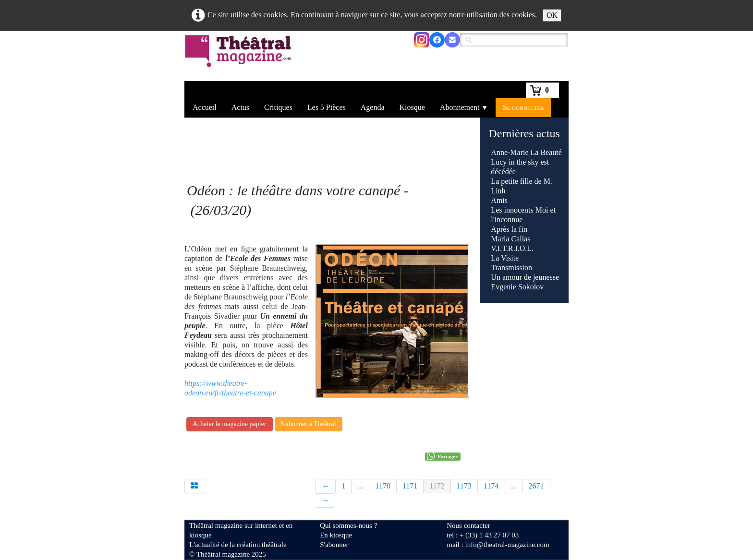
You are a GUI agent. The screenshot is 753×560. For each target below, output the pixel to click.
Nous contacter (468, 525)
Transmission (511, 268)
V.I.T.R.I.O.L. (512, 248)
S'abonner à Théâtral (309, 424)
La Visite (506, 258)
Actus (240, 107)
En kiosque (336, 535)
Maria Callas (510, 239)
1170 (383, 486)
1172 (437, 486)
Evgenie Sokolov (517, 287)
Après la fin (509, 229)
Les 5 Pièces (327, 107)
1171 (410, 486)
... (360, 486)
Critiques (278, 107)
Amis (500, 200)
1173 (464, 486)
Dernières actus (524, 133)
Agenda (373, 107)
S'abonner (334, 545)
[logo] (240, 57)
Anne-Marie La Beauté (526, 152)
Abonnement (464, 107)
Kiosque (412, 107)
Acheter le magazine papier (230, 424)
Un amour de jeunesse (525, 277)
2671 (536, 486)
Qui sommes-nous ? (348, 525)
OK (552, 15)
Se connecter (523, 107)
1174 (491, 486)
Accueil (205, 107)
